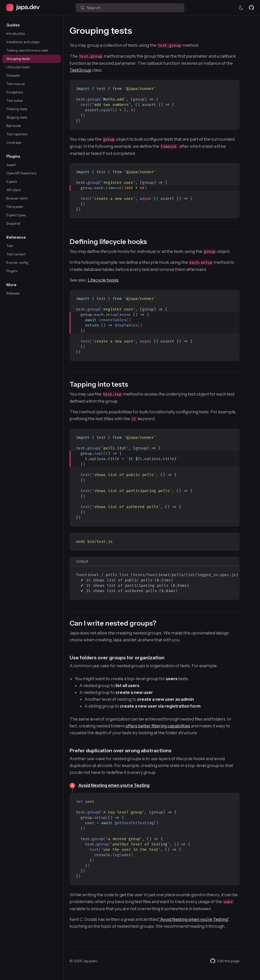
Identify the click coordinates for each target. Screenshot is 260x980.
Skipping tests (17, 117)
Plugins (12, 271)
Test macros (15, 84)
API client (13, 190)
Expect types (16, 215)
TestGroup (80, 70)
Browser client (17, 198)
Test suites (14, 101)
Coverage (14, 142)
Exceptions (15, 92)
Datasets (13, 75)
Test (10, 246)
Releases (13, 293)
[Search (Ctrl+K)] (130, 8)
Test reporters (17, 134)
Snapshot (13, 223)
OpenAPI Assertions (21, 173)
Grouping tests (18, 59)
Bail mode (14, 126)
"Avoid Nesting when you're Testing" (194, 919)
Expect (12, 182)
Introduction (16, 34)
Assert (11, 165)
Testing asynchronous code (27, 50)
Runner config (17, 263)
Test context (16, 254)
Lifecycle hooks (18, 67)
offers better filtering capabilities (158, 726)
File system (15, 207)
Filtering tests (17, 109)
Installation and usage (23, 42)
